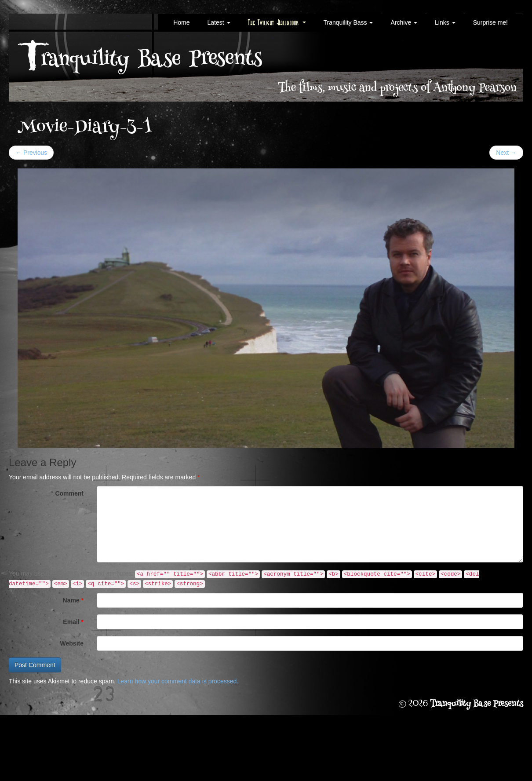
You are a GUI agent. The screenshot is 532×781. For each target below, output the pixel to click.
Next (506, 153)
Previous (31, 153)
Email (73, 622)
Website (72, 643)
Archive (404, 22)
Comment (69, 493)
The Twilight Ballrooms (277, 22)
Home (181, 22)
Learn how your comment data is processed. (178, 681)
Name (73, 600)
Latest (219, 22)
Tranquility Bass (348, 22)
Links (445, 22)
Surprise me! (490, 22)
